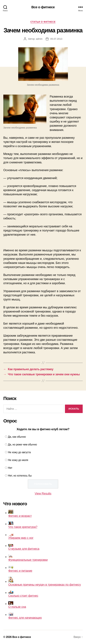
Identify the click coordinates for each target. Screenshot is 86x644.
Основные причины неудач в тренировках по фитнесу (45, 581)
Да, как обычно (17, 437)
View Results (43, 494)
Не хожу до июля (18, 460)
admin (39, 39)
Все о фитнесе (43, 7)
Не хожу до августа (19, 452)
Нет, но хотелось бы (20, 476)
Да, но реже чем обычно (22, 445)
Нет (10, 468)
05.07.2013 (56, 39)
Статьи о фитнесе (43, 22)
